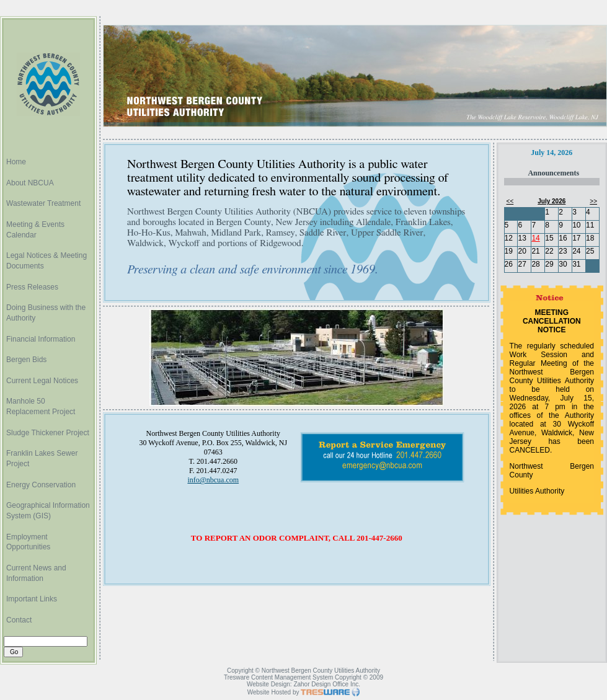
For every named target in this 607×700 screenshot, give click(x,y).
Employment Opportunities (28, 542)
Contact (19, 620)
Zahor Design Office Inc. (327, 684)
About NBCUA (30, 183)
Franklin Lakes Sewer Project (42, 459)
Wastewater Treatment (43, 203)
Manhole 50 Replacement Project (41, 406)
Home (16, 162)
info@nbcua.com (213, 480)
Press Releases (32, 287)
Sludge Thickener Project (48, 433)
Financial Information (41, 339)
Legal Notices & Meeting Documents (47, 261)
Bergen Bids (26, 360)
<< (510, 201)
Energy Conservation (41, 485)
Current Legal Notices (42, 381)
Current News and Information (36, 573)
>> (593, 201)
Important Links (32, 599)
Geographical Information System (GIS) (48, 511)
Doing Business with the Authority (46, 313)
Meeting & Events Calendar (35, 230)
